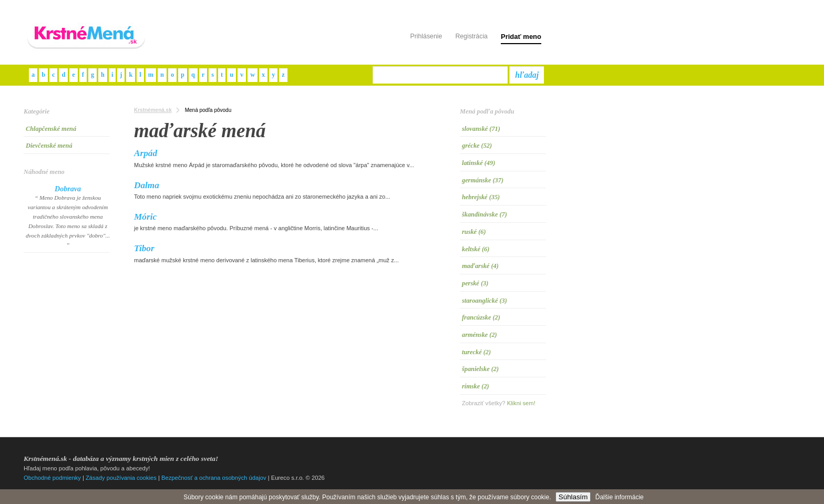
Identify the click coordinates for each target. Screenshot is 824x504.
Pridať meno (521, 37)
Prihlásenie (426, 36)
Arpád (146, 153)
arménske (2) (480, 335)
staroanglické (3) (485, 301)
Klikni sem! (521, 403)
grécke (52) (477, 146)
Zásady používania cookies (121, 478)
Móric (145, 217)
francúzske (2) (481, 317)
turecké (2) (476, 352)
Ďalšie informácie (620, 497)
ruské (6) (474, 232)
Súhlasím (573, 497)
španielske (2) (480, 369)
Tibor (144, 248)
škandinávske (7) (485, 214)
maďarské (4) (480, 266)
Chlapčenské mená (51, 129)
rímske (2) (476, 386)
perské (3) (475, 283)
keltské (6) (476, 249)
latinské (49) (478, 163)
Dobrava (68, 189)
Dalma (147, 185)
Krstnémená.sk (153, 110)
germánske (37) (483, 180)
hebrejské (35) (481, 197)
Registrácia (471, 36)
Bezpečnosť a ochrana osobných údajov (214, 478)
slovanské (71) (481, 129)
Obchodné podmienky (52, 478)
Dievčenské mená (49, 146)
